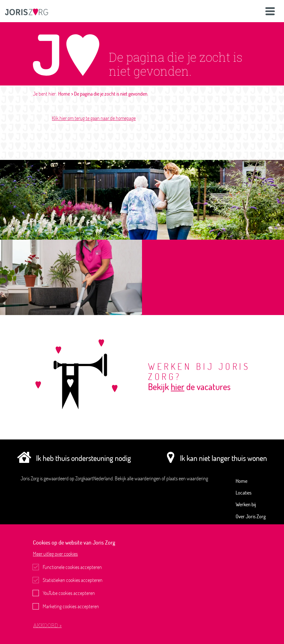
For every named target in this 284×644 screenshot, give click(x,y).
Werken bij (246, 504)
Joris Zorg (30, 478)
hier (178, 387)
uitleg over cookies (55, 554)
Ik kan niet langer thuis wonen (215, 458)
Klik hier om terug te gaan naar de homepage (94, 118)
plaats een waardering (187, 478)
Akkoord (46, 625)
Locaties (244, 493)
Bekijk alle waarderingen (138, 478)
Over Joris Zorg (251, 516)
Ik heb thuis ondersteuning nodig (74, 458)
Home (64, 94)
